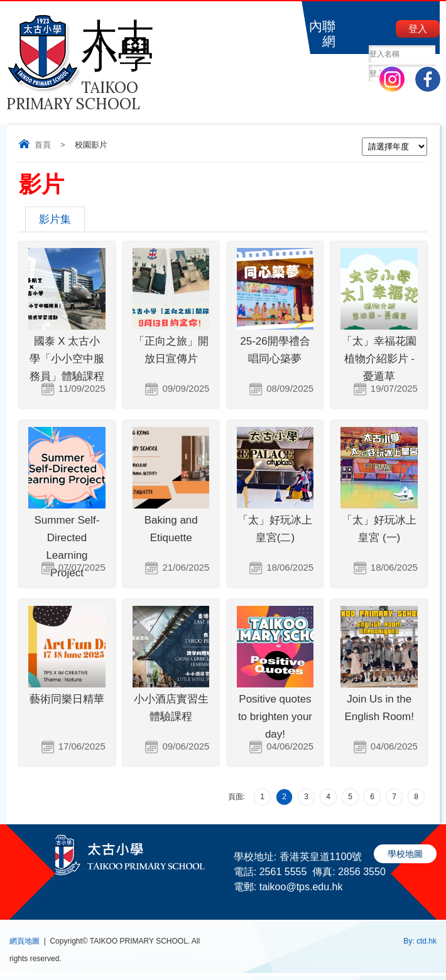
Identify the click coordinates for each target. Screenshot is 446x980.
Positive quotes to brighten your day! (275, 717)
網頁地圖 (24, 941)
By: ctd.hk (420, 941)
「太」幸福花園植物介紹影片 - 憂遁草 (379, 359)
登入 (418, 29)
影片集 (55, 219)
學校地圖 (405, 854)
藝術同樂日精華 (67, 699)
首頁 (43, 145)
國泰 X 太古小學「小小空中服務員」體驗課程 (67, 359)
